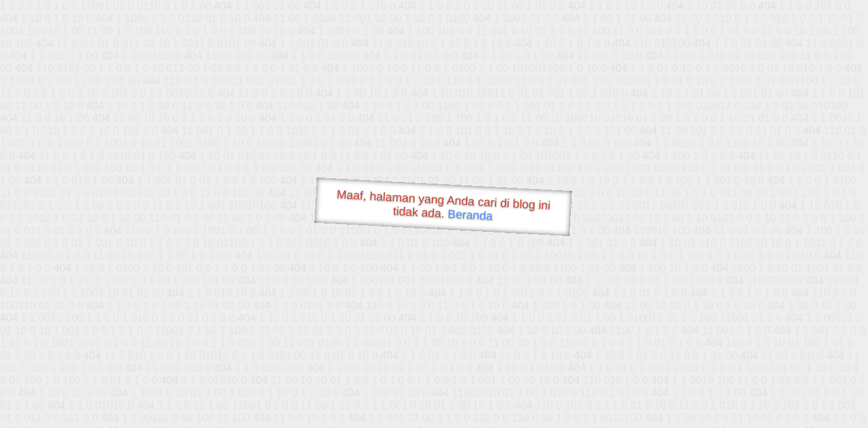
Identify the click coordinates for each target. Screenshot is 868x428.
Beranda (470, 215)
